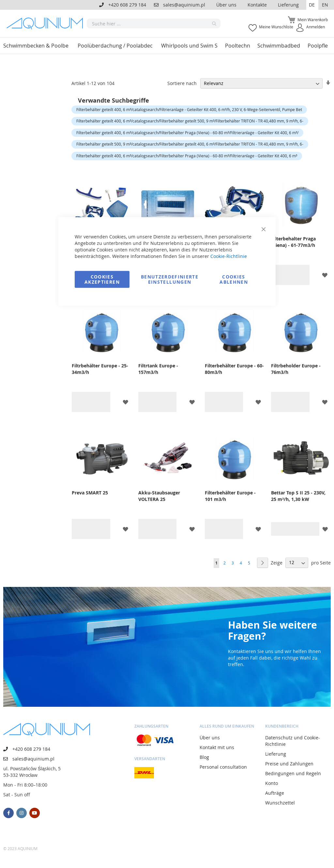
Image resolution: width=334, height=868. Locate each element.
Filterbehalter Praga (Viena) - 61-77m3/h (293, 242)
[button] (312, 5)
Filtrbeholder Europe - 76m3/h (296, 369)
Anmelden (316, 27)
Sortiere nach (182, 83)
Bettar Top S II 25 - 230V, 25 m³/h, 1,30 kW (298, 496)
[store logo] (47, 23)
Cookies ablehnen (234, 279)
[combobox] (154, 23)
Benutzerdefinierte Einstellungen (170, 279)
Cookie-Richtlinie (229, 256)
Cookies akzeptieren (102, 279)
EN (325, 5)
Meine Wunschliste (276, 27)
